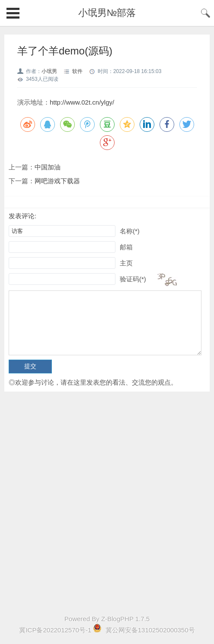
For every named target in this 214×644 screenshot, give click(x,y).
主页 (126, 263)
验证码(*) (133, 279)
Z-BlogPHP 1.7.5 (125, 619)
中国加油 (48, 167)
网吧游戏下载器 (57, 181)
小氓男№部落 (107, 13)
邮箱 (126, 247)
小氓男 (49, 71)
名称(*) (130, 231)
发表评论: (22, 216)
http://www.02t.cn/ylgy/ (82, 102)
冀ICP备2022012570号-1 (55, 630)
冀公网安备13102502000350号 (149, 630)
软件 (77, 71)
